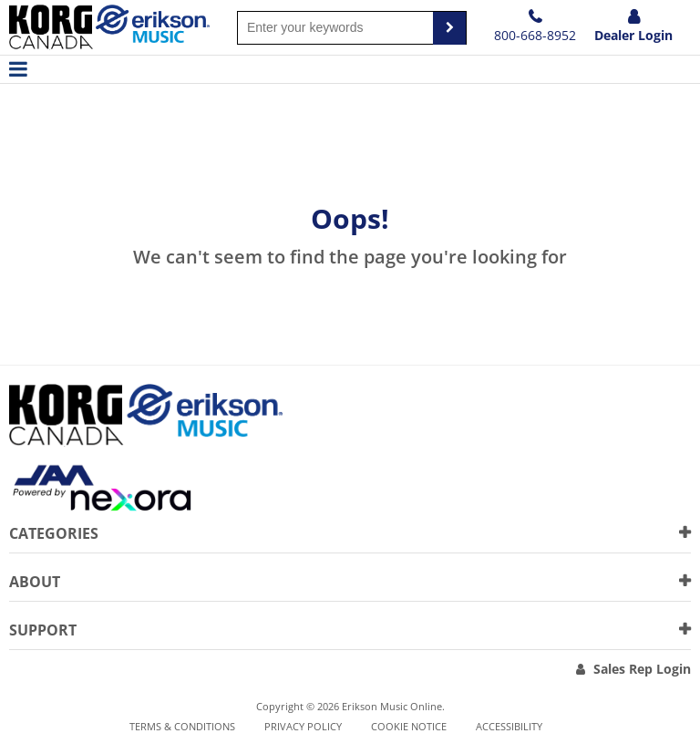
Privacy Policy (303, 726)
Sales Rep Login (642, 669)
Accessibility (509, 726)
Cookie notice (409, 726)
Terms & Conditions (182, 726)
